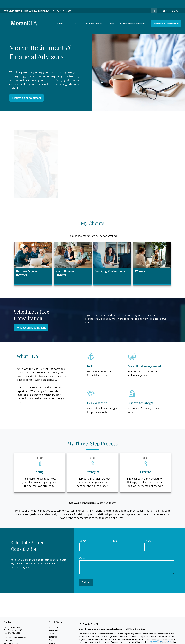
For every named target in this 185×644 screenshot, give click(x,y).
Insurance (53, 629)
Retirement (54, 619)
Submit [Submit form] (86, 574)
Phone (148, 533)
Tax (50, 632)
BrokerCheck (140, 621)
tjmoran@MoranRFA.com (15, 640)
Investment (54, 622)
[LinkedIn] (154, 3)
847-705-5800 (65, 3)
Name (83, 533)
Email (115, 533)
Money (52, 635)
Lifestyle (52, 638)
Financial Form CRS (91, 616)
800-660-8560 (19, 622)
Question (85, 550)
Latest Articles (55, 642)
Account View (170, 3)
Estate (51, 626)
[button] (62, 16)
